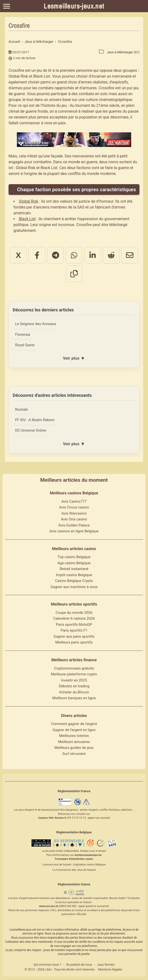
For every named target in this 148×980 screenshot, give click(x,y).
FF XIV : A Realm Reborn (36, 421)
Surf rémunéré (74, 754)
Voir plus (74, 359)
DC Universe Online (31, 431)
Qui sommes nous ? (47, 966)
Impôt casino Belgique (74, 576)
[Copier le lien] (74, 274)
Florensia (23, 335)
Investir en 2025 (74, 681)
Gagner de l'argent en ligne (74, 731)
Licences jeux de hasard (57, 866)
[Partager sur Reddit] (111, 255)
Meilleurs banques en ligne (74, 699)
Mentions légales (110, 970)
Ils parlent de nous (79, 966)
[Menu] (7, 6)
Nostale (22, 410)
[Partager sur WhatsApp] (74, 255)
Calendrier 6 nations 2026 (74, 619)
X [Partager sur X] (18, 255)
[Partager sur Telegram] (55, 255)
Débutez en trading (74, 687)
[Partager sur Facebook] (37, 255)
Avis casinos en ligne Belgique (74, 532)
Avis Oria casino (74, 520)
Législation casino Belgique (89, 866)
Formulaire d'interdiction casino (74, 860)
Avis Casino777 (74, 502)
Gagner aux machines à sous (74, 588)
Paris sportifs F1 (74, 631)
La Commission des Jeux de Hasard (74, 871)
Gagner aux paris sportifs (74, 637)
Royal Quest (25, 345)
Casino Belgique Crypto (74, 582)
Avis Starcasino (74, 514)
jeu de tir (44, 70)
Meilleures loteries (74, 737)
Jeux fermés (106, 966)
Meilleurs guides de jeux (74, 749)
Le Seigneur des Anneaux (36, 324)
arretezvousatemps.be (88, 856)
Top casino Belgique (74, 558)
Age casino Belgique (74, 564)
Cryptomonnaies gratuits (74, 669)
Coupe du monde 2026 (74, 614)
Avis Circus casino (74, 508)
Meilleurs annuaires (74, 743)
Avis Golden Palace (74, 526)
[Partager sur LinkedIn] (93, 255)
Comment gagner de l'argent (74, 725)
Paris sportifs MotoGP (74, 626)
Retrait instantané (74, 570)
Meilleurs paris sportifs (74, 643)
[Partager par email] (130, 255)
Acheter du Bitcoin (74, 693)
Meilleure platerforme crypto (74, 675)
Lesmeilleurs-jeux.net (74, 6)
